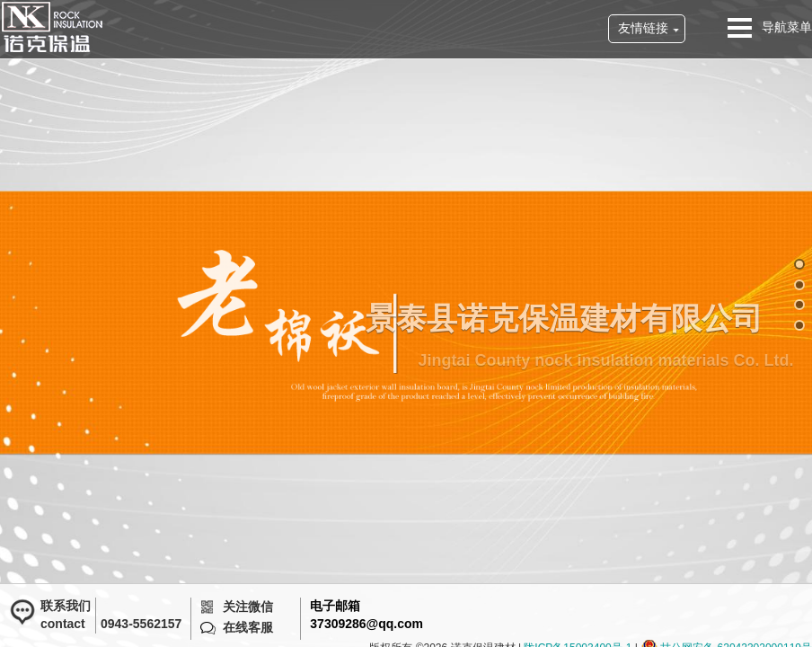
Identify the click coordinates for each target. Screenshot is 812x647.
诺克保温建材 (52, 27)
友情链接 (643, 28)
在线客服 (248, 627)
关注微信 (248, 607)
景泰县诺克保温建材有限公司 (577, 318)
